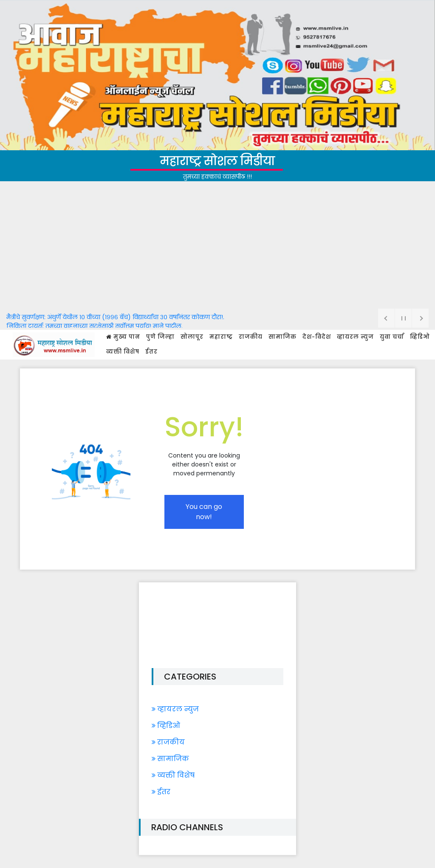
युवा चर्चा (392, 337)
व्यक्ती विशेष (123, 352)
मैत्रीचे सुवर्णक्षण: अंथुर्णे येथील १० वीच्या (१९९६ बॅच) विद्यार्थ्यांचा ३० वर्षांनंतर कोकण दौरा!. (115, 317)
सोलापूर (192, 337)
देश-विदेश (317, 337)
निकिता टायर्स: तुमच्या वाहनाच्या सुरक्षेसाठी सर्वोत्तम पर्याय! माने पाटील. (95, 326)
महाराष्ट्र (221, 337)
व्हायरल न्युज (355, 337)
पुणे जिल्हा (160, 337)
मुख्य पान (123, 337)
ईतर (151, 352)
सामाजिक (282, 337)
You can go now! (204, 512)
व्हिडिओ (420, 337)
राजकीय (251, 337)
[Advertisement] (217, 245)
